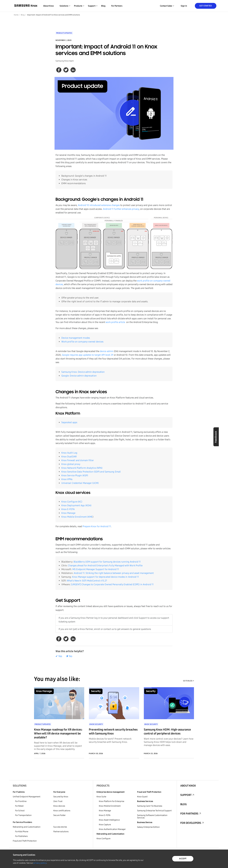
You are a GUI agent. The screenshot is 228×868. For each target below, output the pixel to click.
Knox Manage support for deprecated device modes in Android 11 (105, 577)
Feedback (216, 437)
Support (186, 795)
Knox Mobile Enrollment (110, 806)
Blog (103, 6)
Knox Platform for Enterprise (112, 801)
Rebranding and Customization (27, 827)
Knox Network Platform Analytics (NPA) (82, 468)
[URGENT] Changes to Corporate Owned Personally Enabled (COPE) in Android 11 (112, 584)
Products (103, 786)
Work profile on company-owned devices (82, 342)
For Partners (117, 6)
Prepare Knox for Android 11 (97, 526)
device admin (107, 351)
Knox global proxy (71, 464)
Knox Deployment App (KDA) (76, 505)
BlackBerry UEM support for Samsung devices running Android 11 (107, 562)
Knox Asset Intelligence (109, 820)
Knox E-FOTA (68, 509)
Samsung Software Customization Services (152, 817)
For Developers (191, 823)
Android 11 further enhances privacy (121, 209)
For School (20, 811)
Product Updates (64, 33)
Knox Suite (101, 797)
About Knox (48, 6)
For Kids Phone (22, 832)
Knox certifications (62, 811)
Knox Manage (68, 513)
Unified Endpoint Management (27, 797)
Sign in (184, 6)
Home (16, 15)
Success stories (60, 827)
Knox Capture (105, 825)
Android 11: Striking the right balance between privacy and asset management (114, 573)
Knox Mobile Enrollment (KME (77, 517)
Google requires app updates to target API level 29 (88, 355)
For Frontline (21, 801)
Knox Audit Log (69, 453)
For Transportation (23, 815)
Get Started (206, 6)
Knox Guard (142, 797)
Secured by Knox (61, 797)
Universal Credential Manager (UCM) (80, 483)
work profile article (115, 322)
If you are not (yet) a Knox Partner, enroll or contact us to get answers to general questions (105, 629)
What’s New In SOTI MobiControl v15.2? (87, 581)
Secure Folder (59, 815)
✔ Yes (59, 656)
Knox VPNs (67, 479)
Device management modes (76, 338)
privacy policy (40, 863)
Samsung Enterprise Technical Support (154, 811)
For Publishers (21, 836)
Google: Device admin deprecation (79, 376)
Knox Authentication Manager (112, 829)
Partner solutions (61, 832)
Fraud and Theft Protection (25, 841)
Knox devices (59, 806)
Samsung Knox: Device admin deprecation (83, 372)
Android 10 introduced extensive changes (99, 205)
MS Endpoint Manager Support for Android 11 (96, 569)
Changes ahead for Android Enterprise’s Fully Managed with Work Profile (105, 566)
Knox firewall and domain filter (78, 460)
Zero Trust (58, 801)
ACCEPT (183, 859)
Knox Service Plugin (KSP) (75, 475)
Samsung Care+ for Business (150, 806)
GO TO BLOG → (189, 681)
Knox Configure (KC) (72, 502)
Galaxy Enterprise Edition (148, 827)
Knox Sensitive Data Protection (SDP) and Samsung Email (91, 472)
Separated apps (69, 422)
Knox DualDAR (69, 457)
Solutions (20, 786)
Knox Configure (103, 839)
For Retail (19, 806)
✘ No (69, 656)
